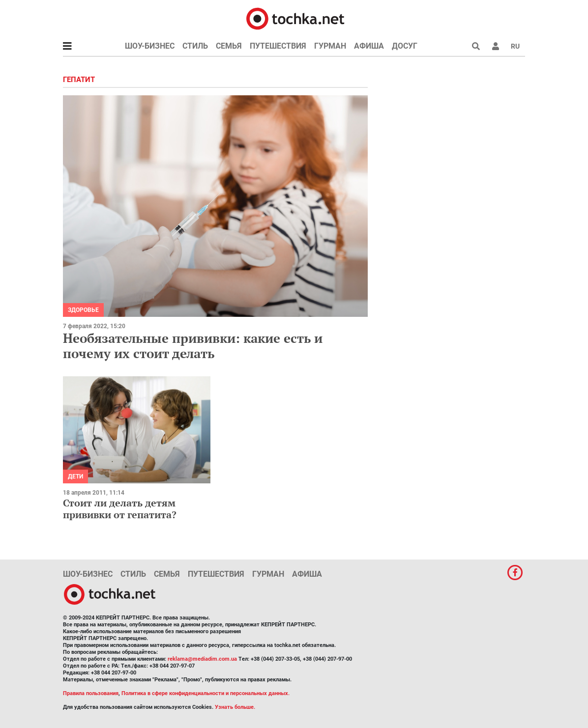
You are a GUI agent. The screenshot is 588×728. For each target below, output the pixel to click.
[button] (496, 46)
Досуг (405, 46)
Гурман (330, 46)
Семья (229, 46)
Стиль (195, 46)
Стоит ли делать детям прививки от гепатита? (120, 509)
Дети (75, 476)
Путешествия (278, 46)
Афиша (369, 46)
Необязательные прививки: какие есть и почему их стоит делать (193, 346)
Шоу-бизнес (150, 46)
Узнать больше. (235, 707)
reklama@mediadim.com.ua (202, 659)
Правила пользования (91, 693)
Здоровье (83, 310)
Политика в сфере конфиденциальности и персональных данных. (206, 693)
